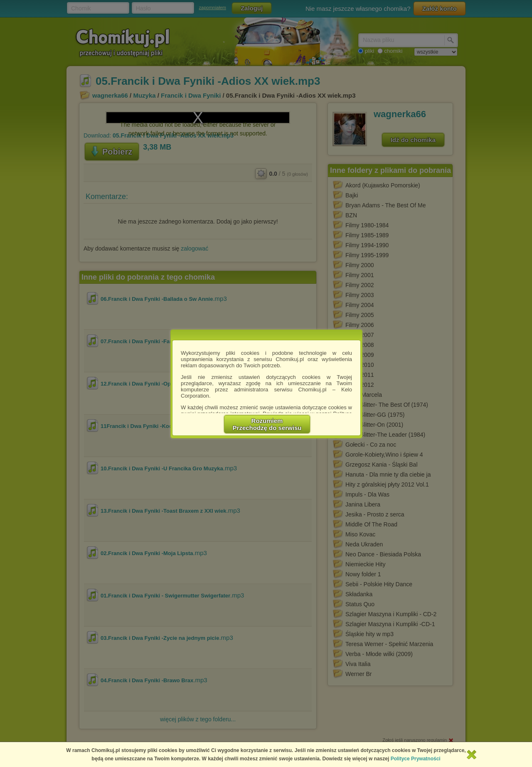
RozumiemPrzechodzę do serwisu (267, 424)
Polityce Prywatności (416, 759)
